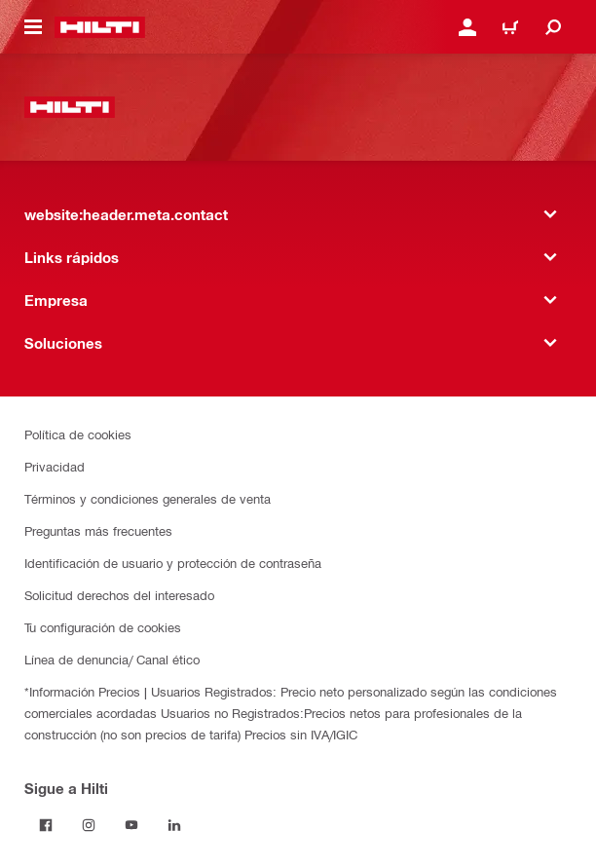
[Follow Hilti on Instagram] (89, 825)
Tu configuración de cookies (103, 627)
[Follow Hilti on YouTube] (131, 825)
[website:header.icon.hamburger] (33, 27)
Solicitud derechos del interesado (119, 595)
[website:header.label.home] (100, 27)
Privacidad (55, 466)
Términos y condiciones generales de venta (148, 498)
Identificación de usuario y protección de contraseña (173, 563)
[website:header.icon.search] (553, 27)
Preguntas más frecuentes (98, 530)
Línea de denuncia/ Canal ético (112, 659)
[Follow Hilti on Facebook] (46, 825)
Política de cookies (78, 434)
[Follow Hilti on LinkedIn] (174, 825)
